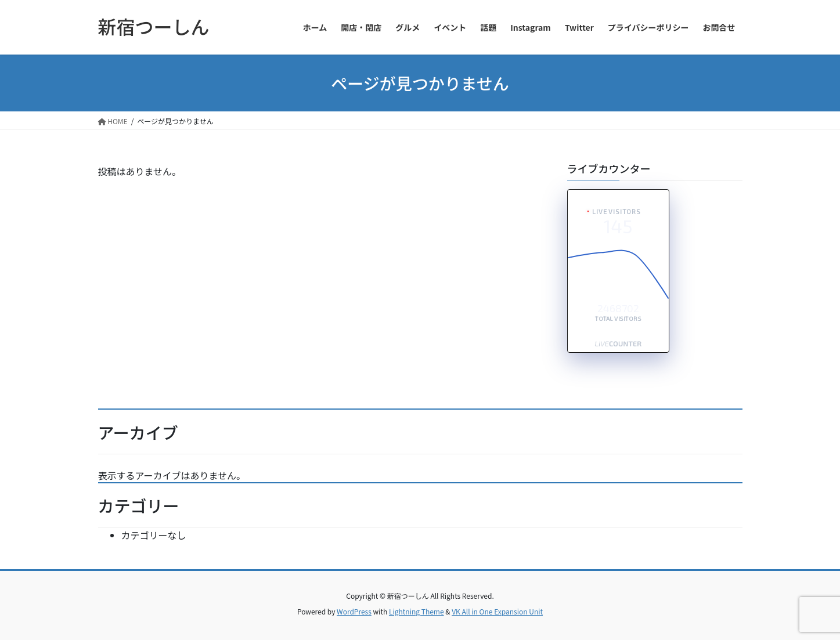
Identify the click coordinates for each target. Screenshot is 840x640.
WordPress (354, 611)
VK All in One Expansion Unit (497, 611)
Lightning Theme (417, 611)
